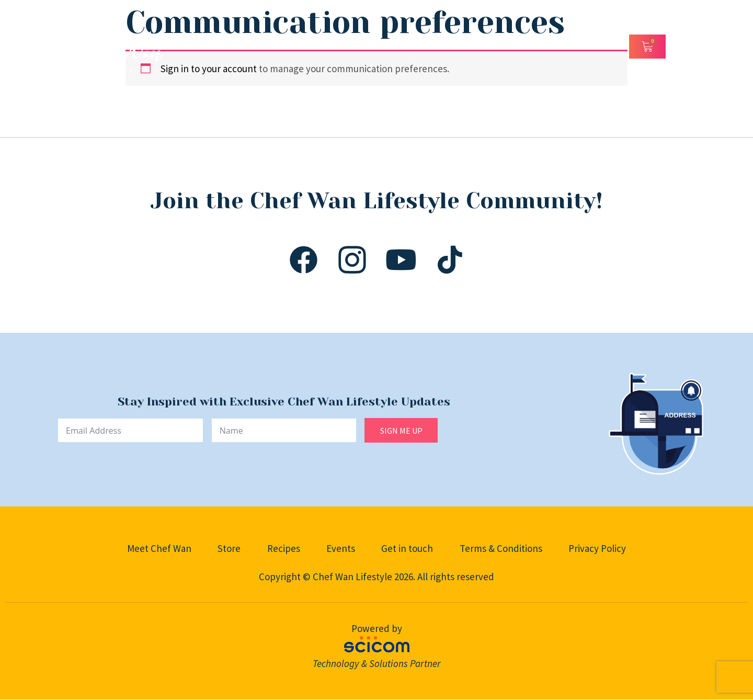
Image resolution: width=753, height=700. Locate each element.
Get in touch (408, 548)
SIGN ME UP (401, 431)
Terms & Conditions (501, 548)
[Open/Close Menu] (680, 46)
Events (341, 548)
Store (229, 548)
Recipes (283, 548)
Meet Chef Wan (158, 548)
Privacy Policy (598, 548)
